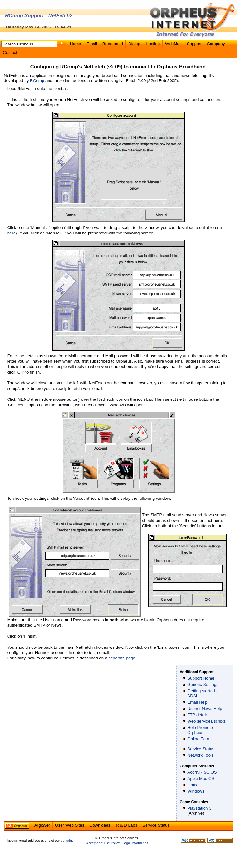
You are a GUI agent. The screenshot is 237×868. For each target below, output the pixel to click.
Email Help (197, 702)
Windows (196, 791)
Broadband (113, 44)
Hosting (153, 44)
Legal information (135, 843)
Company (216, 44)
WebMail (173, 44)
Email (92, 44)
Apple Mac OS (201, 779)
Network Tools (200, 755)
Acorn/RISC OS (202, 772)
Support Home (201, 678)
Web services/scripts (206, 721)
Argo (42, 825)
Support (194, 44)
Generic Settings (203, 685)
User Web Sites (70, 825)
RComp (37, 81)
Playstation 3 (199, 808)
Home (76, 44)
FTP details (198, 715)
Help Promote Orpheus (200, 730)
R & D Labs (126, 825)
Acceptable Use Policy (103, 843)
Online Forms (200, 739)
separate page (122, 658)
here (12, 233)
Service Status (201, 749)
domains (67, 841)
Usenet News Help (205, 709)
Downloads (100, 825)
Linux (192, 785)
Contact (10, 53)
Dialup (134, 44)
